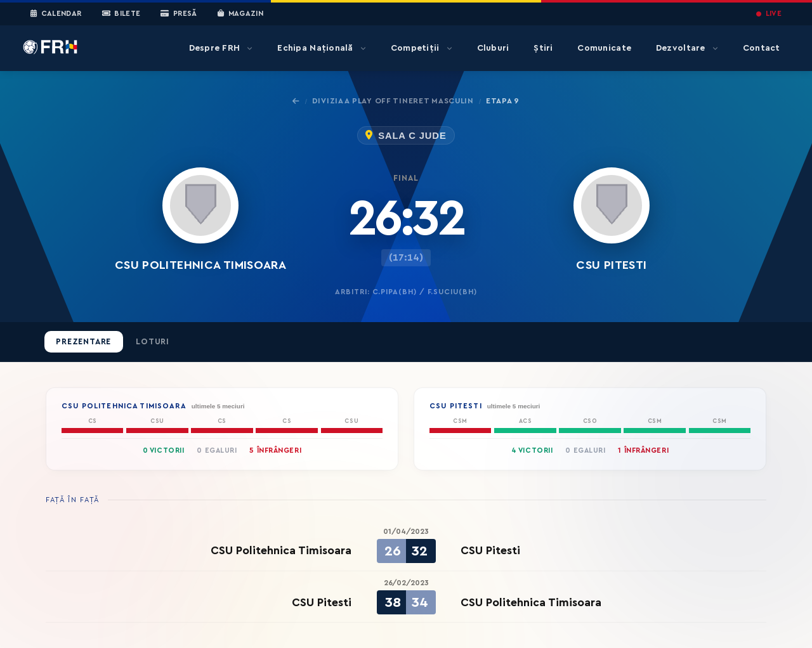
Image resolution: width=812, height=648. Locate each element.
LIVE (769, 14)
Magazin (240, 14)
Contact (762, 48)
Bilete (121, 14)
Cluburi (493, 48)
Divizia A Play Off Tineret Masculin (393, 101)
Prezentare (83, 342)
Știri (543, 48)
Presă (179, 14)
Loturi (153, 342)
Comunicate (604, 48)
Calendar (56, 14)
